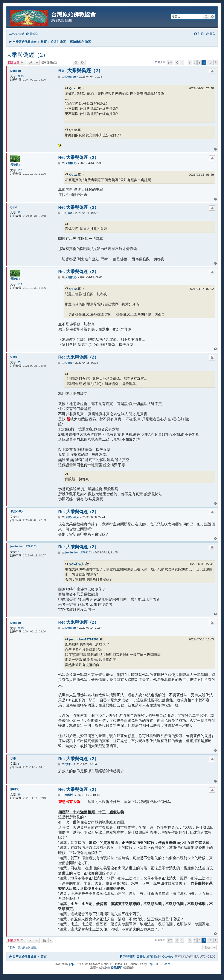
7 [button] (195, 62)
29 (19, 794)
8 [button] (199, 62)
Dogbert (16, 71)
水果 (13, 758)
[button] (170, 62)
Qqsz (73, 88)
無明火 (14, 789)
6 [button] (190, 62)
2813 (21, 76)
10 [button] (210, 62)
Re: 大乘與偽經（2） (81, 71)
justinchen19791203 (24, 546)
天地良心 (16, 165)
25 (19, 212)
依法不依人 (17, 511)
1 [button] (182, 62)
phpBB (73, 964)
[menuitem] (32, 34)
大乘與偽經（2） (27, 55)
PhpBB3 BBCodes (159, 964)
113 (20, 170)
